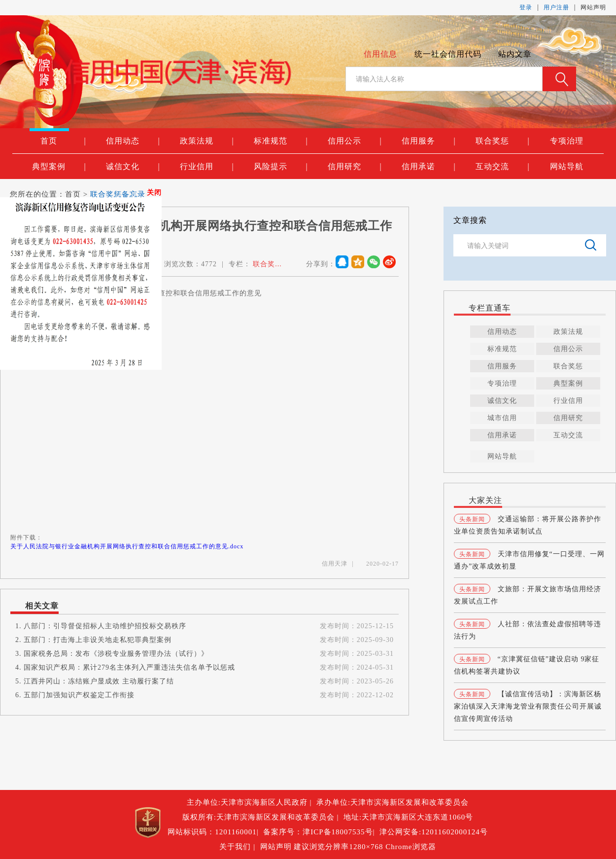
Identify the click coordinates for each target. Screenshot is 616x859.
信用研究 (355, 167)
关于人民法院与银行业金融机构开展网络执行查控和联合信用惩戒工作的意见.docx (127, 546)
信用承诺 (428, 167)
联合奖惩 (502, 141)
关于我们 (236, 847)
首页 (63, 141)
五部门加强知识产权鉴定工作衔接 (79, 695)
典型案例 (59, 167)
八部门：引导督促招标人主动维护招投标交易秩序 (105, 626)
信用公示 (355, 141)
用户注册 (556, 7)
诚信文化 (133, 167)
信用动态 (133, 141)
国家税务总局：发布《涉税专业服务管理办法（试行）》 (116, 654)
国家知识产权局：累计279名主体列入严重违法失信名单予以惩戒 (129, 667)
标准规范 (281, 141)
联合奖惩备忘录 (118, 194)
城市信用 (502, 418)
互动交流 (502, 167)
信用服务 (428, 141)
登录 (526, 7)
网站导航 (567, 166)
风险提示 (281, 167)
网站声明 (593, 7)
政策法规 (207, 141)
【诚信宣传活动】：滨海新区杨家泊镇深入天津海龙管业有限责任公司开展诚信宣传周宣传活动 (528, 706)
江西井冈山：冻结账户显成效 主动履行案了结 (99, 681)
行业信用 (207, 167)
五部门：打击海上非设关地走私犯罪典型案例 (98, 640)
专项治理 (567, 141)
